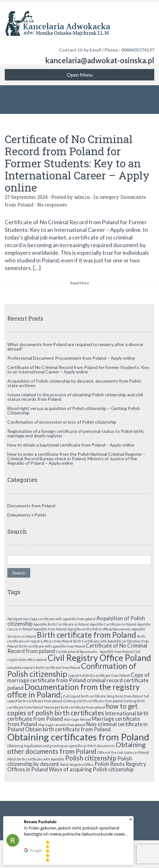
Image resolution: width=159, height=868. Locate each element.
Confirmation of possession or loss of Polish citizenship (62, 422)
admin (82, 197)
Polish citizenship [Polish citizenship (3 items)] (91, 758)
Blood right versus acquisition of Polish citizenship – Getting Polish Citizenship (74, 410)
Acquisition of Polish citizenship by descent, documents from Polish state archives (74, 383)
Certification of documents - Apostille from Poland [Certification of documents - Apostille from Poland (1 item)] (94, 652)
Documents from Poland (31, 506)
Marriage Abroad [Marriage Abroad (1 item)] (77, 719)
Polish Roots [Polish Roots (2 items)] (110, 764)
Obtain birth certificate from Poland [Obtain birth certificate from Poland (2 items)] (68, 729)
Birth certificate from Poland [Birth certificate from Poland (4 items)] (86, 635)
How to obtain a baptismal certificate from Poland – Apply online (71, 445)
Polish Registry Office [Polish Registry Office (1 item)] (77, 764)
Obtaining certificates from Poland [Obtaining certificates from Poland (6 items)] (78, 737)
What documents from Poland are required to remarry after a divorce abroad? (75, 347)
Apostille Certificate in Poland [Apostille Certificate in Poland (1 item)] (113, 624)
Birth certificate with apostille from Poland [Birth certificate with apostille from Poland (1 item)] (52, 646)
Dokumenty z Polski (27, 515)
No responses (52, 205)
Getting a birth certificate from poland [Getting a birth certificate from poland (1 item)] (93, 701)
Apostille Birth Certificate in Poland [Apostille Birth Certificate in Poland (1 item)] (61, 624)
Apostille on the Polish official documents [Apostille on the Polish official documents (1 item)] (99, 629)
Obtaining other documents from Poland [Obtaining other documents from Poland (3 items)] (76, 748)
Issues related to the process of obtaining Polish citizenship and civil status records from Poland (75, 397)
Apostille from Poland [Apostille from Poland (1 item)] (50, 629)
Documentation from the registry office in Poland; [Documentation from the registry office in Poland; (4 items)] (73, 691)
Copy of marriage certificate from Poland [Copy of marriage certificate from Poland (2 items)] (79, 677)
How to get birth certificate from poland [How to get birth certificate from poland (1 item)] (74, 707)
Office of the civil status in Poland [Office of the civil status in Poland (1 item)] (123, 752)
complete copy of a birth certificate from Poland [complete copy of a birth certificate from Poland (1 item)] (44, 667)
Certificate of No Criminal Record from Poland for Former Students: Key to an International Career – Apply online (77, 163)
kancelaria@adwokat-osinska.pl (100, 60)
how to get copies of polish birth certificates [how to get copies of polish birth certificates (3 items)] (73, 709)
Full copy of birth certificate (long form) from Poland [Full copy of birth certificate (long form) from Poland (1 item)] (103, 696)
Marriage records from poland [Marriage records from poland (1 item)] (62, 725)
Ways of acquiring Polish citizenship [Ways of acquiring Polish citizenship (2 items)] (91, 769)
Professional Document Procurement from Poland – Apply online (71, 358)
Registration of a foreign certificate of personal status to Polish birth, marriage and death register (76, 433)
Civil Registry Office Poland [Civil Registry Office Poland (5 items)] (99, 658)
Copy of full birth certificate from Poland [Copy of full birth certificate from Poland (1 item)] (99, 675)
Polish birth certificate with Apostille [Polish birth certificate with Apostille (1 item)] (36, 759)
